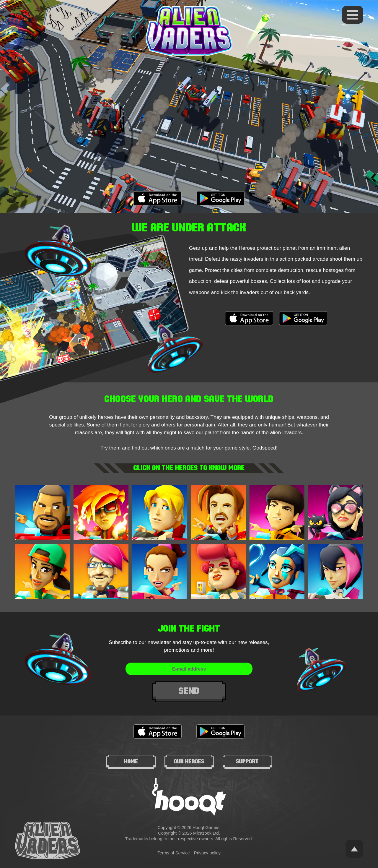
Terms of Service (174, 853)
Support (247, 761)
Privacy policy (207, 853)
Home (131, 761)
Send (189, 691)
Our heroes (189, 761)
